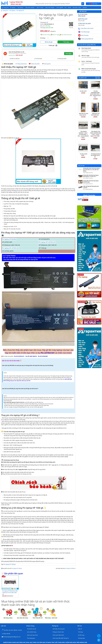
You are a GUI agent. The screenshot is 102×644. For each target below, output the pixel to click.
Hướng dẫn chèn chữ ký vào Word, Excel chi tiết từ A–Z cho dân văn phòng (91, 170)
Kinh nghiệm (60, 8)
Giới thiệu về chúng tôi (59, 629)
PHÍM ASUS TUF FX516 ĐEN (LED (95, 114)
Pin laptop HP (20, 10)
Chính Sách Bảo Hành (58, 635)
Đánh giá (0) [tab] (46, 64)
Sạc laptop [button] (20, 8)
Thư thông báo (31, 638)
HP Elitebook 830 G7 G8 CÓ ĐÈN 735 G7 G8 (96, 155)
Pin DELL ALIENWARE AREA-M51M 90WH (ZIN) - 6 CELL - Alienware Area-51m (95, 94)
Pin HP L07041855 (43, 356)
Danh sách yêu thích (32, 635)
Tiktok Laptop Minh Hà (87, 39)
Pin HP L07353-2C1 (19, 356)
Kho (66, 8)
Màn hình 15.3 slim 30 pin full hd (84, 114)
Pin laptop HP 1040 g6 (10, 564)
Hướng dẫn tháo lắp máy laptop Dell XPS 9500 (91, 181)
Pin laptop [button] (13, 8)
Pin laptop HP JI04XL (70, 568)
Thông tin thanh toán (58, 632)
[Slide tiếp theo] (99, 78)
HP (47, 22)
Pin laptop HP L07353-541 (11, 248)
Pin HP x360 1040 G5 (31, 356)
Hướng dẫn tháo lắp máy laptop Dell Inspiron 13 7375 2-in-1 (91, 176)
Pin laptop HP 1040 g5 (17, 568)
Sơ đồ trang (81, 635)
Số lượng (43, 38)
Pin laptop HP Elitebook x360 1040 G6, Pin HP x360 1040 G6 (10, 593)
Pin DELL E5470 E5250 (84, 155)
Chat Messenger (85, 32)
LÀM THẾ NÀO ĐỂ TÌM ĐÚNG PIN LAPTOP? (91, 187)
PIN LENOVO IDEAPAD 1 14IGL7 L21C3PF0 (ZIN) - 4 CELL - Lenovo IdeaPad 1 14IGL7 (83, 134)
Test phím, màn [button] (77, 8)
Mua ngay (66, 42)
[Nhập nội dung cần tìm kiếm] (58, 4)
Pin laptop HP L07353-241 (47, 242)
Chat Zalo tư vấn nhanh (87, 28)
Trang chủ (5, 10)
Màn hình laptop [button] (50, 8)
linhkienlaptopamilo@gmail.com (12, 637)
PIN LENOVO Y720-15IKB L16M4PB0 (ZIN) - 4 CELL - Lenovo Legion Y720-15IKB (95, 134)
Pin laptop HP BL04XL (9, 239)
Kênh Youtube (85, 35)
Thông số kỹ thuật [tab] (21, 64)
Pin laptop (12, 10)
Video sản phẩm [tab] (34, 64)
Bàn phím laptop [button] (30, 8)
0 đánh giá (52, 45)
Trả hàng (80, 632)
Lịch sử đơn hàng (32, 632)
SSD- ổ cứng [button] (40, 8)
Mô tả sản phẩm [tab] (8, 64)
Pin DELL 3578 (83, 91)
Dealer (70, 8)
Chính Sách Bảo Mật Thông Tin (61, 638)
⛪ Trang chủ (5, 8)
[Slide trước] (96, 78)
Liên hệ (85, 8)
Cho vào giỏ (49, 42)
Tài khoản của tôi (32, 629)
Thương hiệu (81, 638)
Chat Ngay (69, 54)
